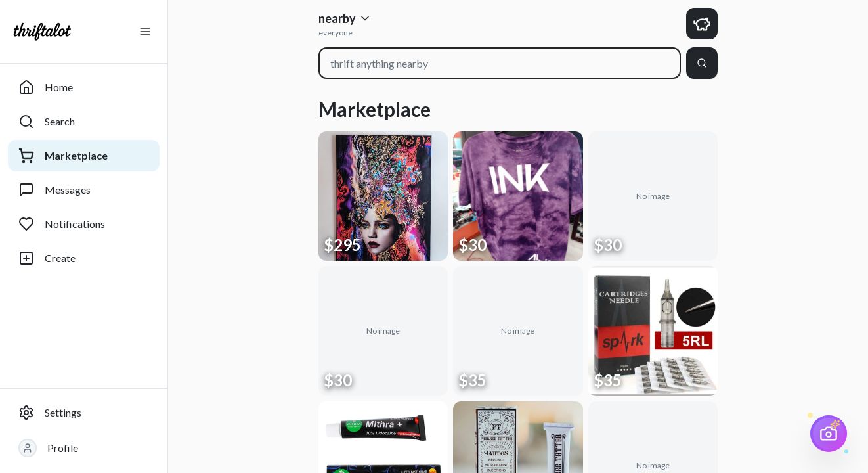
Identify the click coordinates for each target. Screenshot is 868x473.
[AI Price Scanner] (829, 434)
